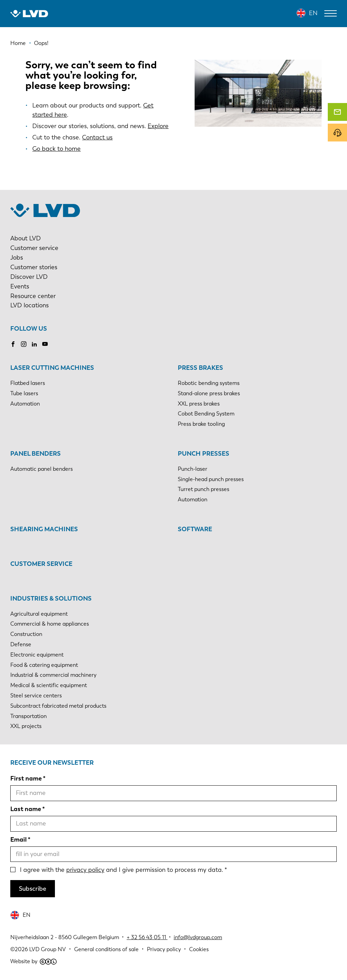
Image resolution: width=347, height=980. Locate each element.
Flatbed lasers (28, 383)
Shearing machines (44, 529)
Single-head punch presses (211, 479)
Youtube (45, 344)
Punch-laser (193, 469)
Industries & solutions (51, 599)
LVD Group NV (48, 949)
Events (20, 286)
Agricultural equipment (39, 614)
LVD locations (30, 305)
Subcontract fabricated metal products (58, 706)
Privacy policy (164, 949)
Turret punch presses (204, 489)
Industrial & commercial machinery (53, 675)
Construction (26, 634)
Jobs (17, 258)
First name (26, 778)
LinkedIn (34, 344)
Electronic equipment (37, 655)
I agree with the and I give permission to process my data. (122, 870)
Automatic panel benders (42, 469)
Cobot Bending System (206, 414)
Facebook (13, 344)
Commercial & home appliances (50, 624)
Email (19, 840)
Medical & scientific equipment (49, 685)
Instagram (24, 344)
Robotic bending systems (209, 383)
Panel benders (36, 454)
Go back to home (56, 149)
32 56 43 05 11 (149, 937)
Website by (33, 961)
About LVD (26, 238)
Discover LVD (29, 277)
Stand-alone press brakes (209, 393)
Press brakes (200, 368)
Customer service (34, 248)
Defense (21, 644)
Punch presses (204, 454)
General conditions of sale (106, 949)
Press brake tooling (201, 424)
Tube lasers (24, 393)
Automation (25, 404)
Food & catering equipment (44, 665)
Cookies (199, 949)
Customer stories (34, 267)
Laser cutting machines (52, 368)
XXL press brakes (199, 404)
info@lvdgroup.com (198, 937)
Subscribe (33, 889)
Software (195, 529)
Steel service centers (36, 696)
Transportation (28, 716)
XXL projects (26, 726)
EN (313, 13)
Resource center (33, 296)
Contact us (97, 137)
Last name (26, 809)
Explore (158, 126)
